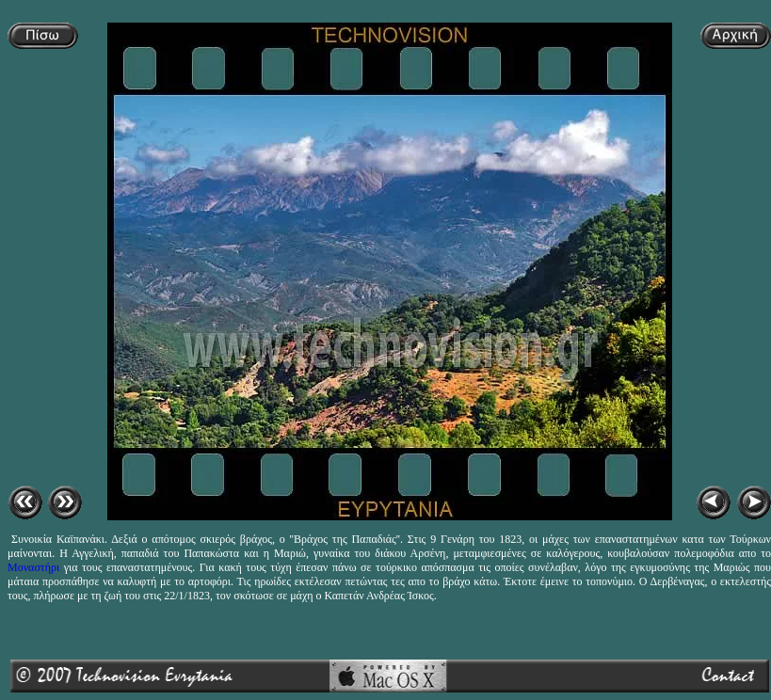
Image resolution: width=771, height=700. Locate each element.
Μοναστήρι (33, 567)
